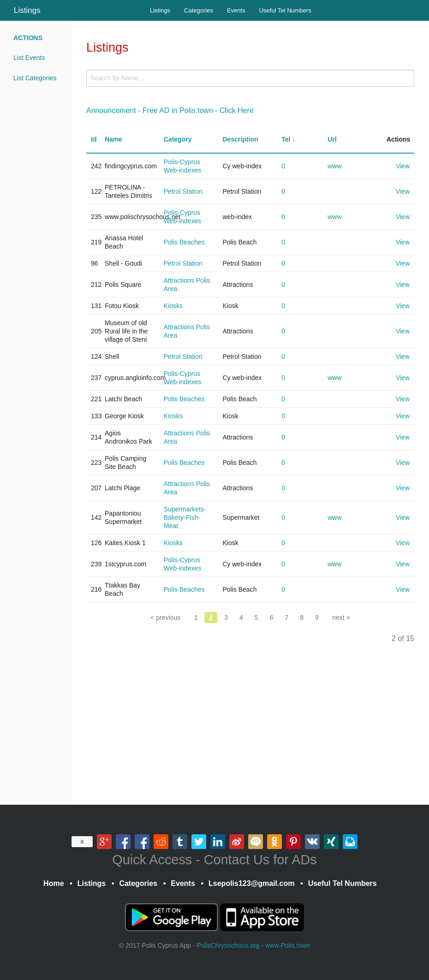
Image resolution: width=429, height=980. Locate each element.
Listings (27, 10)
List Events (29, 58)
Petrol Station (183, 191)
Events (236, 10)
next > (341, 618)
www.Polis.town (288, 945)
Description (240, 139)
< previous (165, 618)
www (334, 166)
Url (332, 139)
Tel (286, 139)
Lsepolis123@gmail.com (251, 883)
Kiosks (173, 306)
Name (113, 139)
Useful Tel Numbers (285, 10)
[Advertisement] (250, 729)
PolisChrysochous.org (228, 945)
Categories (199, 10)
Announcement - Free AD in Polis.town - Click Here (170, 110)
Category (178, 139)
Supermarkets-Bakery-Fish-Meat (185, 517)
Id (94, 139)
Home (54, 883)
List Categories (35, 78)
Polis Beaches (184, 242)
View (403, 166)
